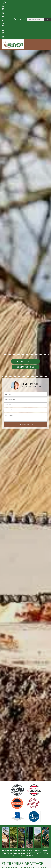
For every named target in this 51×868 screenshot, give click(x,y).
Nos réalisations (25, 361)
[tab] (25, 434)
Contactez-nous (26, 367)
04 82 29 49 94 (4, 9)
